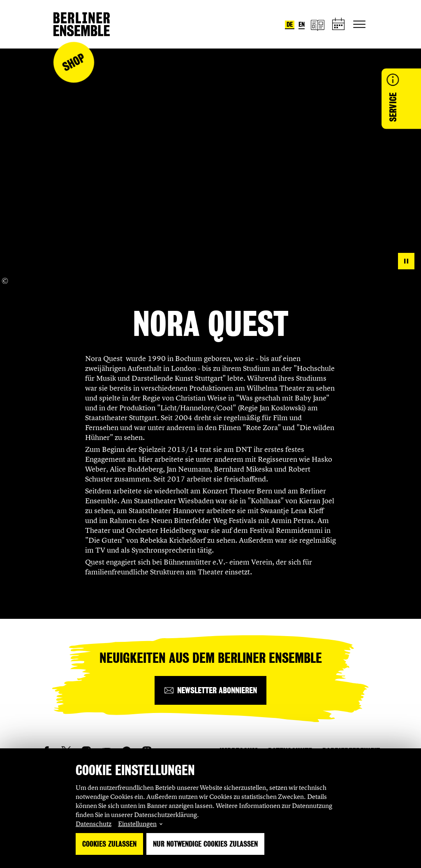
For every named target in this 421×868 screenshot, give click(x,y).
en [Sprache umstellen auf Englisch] (302, 24)
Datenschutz (94, 824)
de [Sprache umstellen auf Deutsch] (290, 24)
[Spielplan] (339, 24)
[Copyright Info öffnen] (5, 281)
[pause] (406, 261)
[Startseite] (82, 24)
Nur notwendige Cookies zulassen (205, 844)
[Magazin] (317, 24)
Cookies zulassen (109, 844)
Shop (74, 62)
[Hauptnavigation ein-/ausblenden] (359, 24)
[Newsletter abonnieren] (210, 690)
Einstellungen (137, 824)
